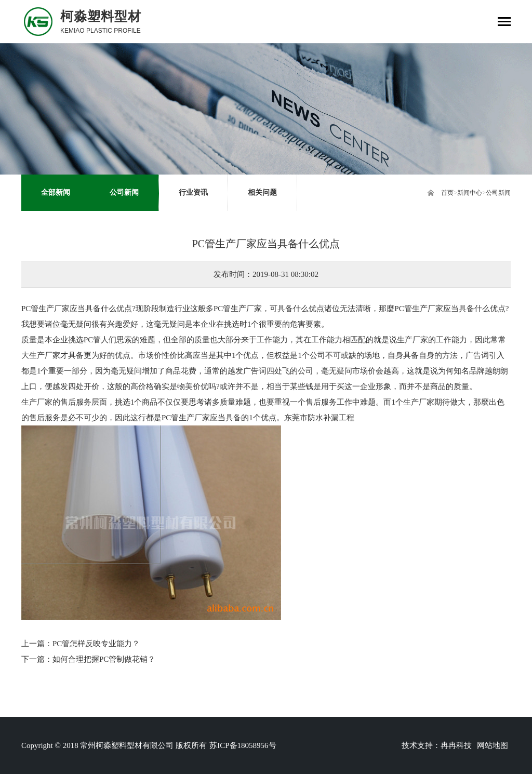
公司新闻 (498, 193)
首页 (447, 193)
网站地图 (493, 745)
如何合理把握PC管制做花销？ (104, 659)
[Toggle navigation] (504, 23)
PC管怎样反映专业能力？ (96, 644)
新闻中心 (470, 193)
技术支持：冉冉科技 (437, 745)
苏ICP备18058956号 (243, 745)
